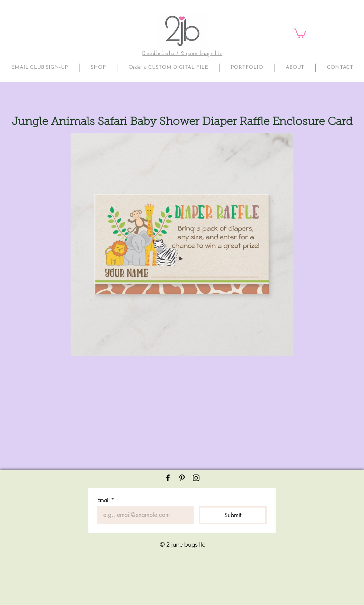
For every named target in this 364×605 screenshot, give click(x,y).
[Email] (144, 515)
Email (106, 500)
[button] (300, 33)
